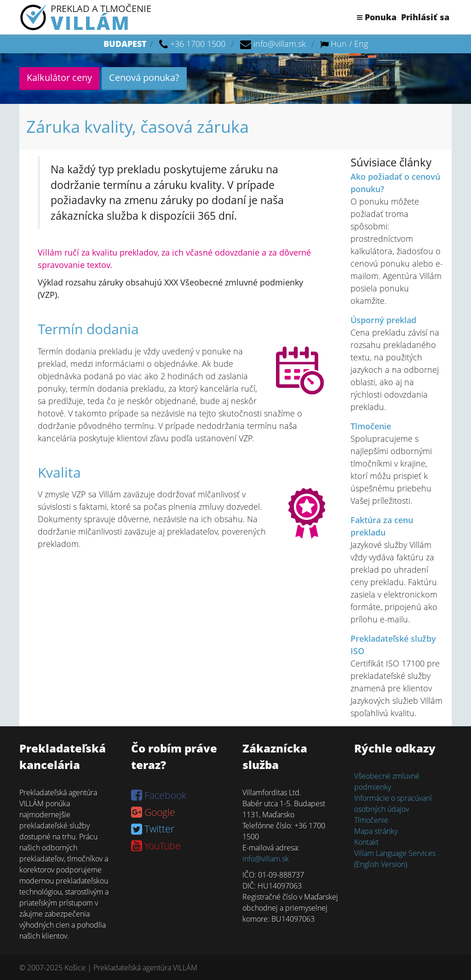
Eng (361, 44)
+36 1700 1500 (198, 44)
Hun (339, 44)
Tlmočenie (371, 426)
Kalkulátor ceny (59, 77)
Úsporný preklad (383, 320)
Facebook (159, 795)
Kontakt (366, 842)
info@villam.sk (280, 44)
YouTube (156, 846)
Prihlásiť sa (425, 17)
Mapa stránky (376, 831)
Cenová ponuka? (144, 77)
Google (153, 812)
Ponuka (377, 17)
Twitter (153, 829)
